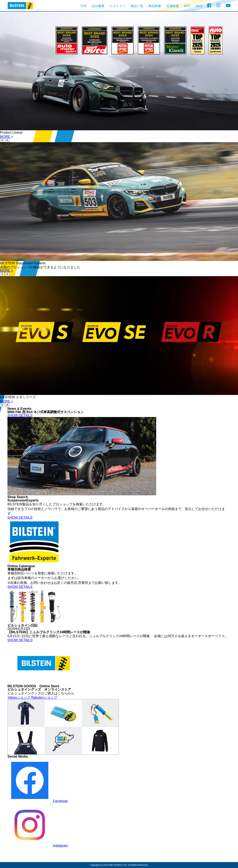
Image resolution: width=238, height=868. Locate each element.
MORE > (7, 137)
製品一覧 (137, 6)
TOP (84, 6)
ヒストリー (118, 6)
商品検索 (155, 6)
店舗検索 (173, 6)
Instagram (38, 846)
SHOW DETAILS (20, 415)
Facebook (38, 801)
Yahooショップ (19, 697)
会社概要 (98, 6)
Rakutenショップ (44, 697)
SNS (199, 6)
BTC (187, 6)
